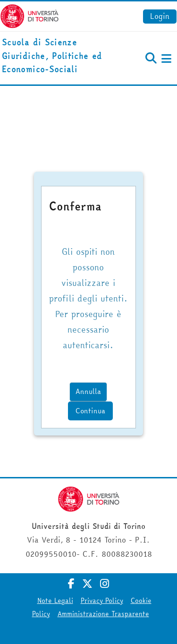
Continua (90, 411)
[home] (59, 56)
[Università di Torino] (29, 15)
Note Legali (55, 601)
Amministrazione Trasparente (103, 614)
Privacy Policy (102, 601)
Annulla (88, 391)
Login (160, 16)
